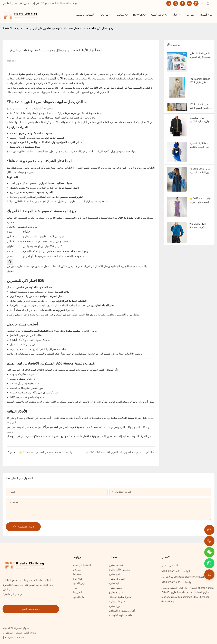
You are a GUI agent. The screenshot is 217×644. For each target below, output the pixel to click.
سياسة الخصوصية (14, 637)
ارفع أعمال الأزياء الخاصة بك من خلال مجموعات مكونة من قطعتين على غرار (73, 29)
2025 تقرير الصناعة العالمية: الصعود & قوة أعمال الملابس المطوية (200, 107)
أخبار (26, 29)
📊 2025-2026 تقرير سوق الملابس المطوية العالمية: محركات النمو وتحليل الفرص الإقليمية (200, 171)
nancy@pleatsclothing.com (191, 577)
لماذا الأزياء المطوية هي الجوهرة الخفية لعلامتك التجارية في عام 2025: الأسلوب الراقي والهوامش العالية (199, 145)
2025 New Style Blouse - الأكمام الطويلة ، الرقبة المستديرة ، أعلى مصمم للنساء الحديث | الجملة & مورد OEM (200, 226)
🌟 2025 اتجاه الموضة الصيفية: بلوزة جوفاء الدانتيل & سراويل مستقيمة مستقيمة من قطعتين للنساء (201, 201)
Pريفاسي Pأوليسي (12, 594)
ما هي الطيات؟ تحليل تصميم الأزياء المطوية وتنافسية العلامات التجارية (200, 55)
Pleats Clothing (11, 29)
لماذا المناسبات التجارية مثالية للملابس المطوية (201, 120)
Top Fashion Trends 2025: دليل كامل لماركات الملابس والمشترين (200, 81)
